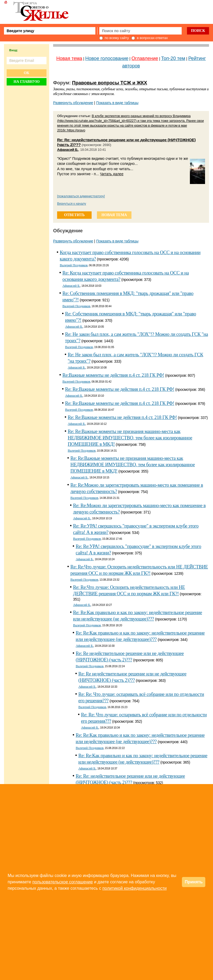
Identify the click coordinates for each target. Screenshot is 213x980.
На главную (27, 82)
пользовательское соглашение (63, 882)
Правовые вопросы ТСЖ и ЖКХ (110, 83)
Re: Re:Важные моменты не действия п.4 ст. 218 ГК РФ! (120, 389)
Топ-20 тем (173, 58)
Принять (194, 882)
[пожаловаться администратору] (81, 196)
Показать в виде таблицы (117, 103)
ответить (74, 215)
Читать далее (112, 174)
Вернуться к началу (72, 204)
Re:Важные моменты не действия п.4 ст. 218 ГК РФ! (113, 375)
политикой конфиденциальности (134, 888)
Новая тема (69, 58)
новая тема (114, 215)
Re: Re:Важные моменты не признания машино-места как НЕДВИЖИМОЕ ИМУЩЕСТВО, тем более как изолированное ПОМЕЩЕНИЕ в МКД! (130, 438)
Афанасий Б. (68, 150)
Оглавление (145, 58)
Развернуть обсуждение (73, 103)
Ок (26, 73)
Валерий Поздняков (74, 265)
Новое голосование (107, 58)
